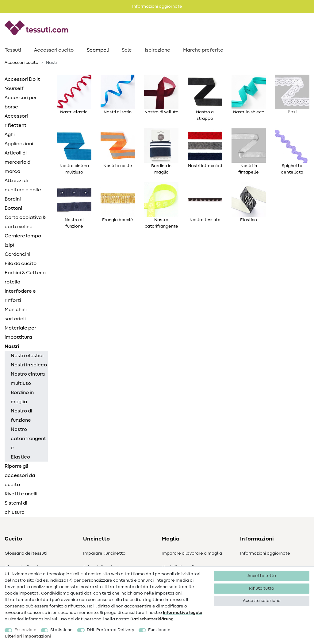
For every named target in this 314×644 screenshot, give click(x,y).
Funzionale (159, 630)
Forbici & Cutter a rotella (25, 277)
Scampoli (98, 50)
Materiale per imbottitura (20, 333)
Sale (127, 50)
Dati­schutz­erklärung (152, 619)
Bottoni (13, 208)
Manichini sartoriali (16, 314)
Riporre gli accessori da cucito (20, 475)
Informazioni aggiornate (265, 553)
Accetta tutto (262, 576)
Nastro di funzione (21, 416)
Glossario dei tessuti (26, 553)
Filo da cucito (21, 263)
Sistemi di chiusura (16, 508)
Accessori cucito (54, 50)
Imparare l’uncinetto (104, 553)
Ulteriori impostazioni (28, 636)
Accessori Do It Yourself (22, 84)
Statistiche (61, 630)
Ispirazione (157, 50)
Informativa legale (182, 613)
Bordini (13, 199)
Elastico (20, 457)
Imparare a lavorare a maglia (192, 553)
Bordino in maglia (22, 397)
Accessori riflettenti (16, 121)
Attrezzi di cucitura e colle (23, 185)
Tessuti (13, 50)
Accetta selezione (262, 601)
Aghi (10, 135)
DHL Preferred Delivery (111, 630)
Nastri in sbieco (29, 365)
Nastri (12, 346)
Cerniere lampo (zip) (23, 240)
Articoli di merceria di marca (18, 162)
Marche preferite (203, 50)
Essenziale (25, 630)
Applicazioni (19, 144)
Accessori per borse (21, 102)
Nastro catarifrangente (28, 439)
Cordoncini (17, 254)
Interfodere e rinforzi (20, 296)
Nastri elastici (27, 356)
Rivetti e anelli (21, 494)
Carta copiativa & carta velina (25, 222)
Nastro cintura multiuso (28, 379)
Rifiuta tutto (262, 588)
